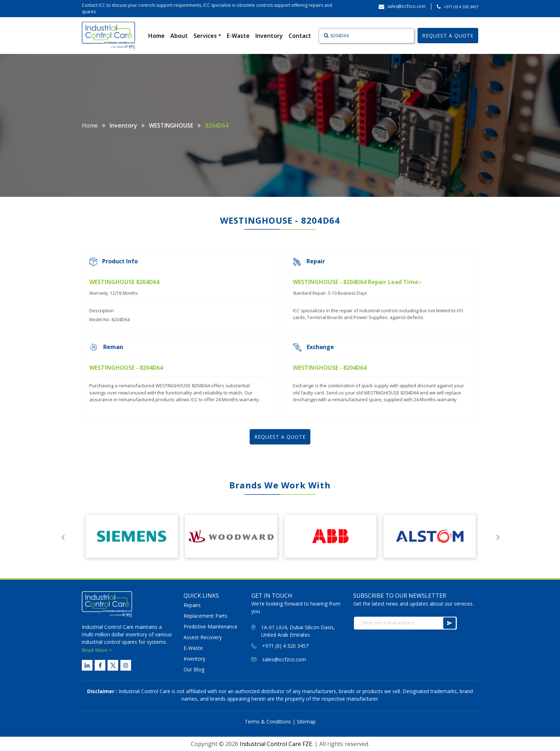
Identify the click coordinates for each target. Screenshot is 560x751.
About (179, 36)
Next (498, 536)
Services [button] (206, 36)
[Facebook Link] (100, 665)
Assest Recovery (203, 637)
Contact (300, 36)
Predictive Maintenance (211, 626)
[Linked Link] (87, 665)
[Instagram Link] (126, 665)
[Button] (324, 36)
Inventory (269, 36)
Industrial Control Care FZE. (276, 744)
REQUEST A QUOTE (448, 36)
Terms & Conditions (268, 722)
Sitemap (306, 722)
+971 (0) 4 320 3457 (461, 7)
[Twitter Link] (113, 665)
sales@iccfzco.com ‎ (407, 6)
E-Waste (238, 36)
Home (158, 35)
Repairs (192, 605)
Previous (63, 536)
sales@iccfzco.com (284, 659)
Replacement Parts (206, 616)
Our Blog (194, 669)
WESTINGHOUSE (171, 125)
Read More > (97, 650)
